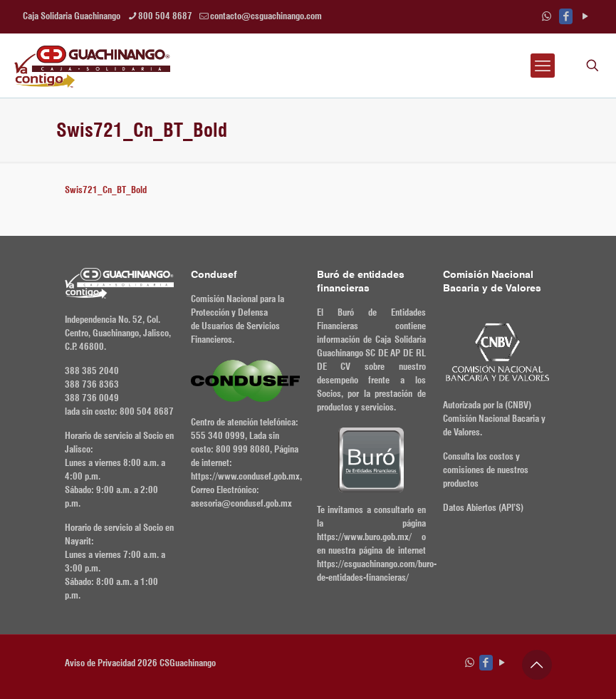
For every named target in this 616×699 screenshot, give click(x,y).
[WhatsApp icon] (547, 16)
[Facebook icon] (566, 16)
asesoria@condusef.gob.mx (241, 503)
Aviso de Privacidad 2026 (111, 663)
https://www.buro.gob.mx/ (364, 537)
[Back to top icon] (537, 665)
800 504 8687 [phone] (165, 16)
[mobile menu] (543, 66)
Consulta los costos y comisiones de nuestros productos (486, 470)
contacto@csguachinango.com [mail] (266, 16)
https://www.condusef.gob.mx (245, 476)
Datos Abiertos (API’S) (483, 507)
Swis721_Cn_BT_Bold (106, 190)
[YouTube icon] (585, 16)
